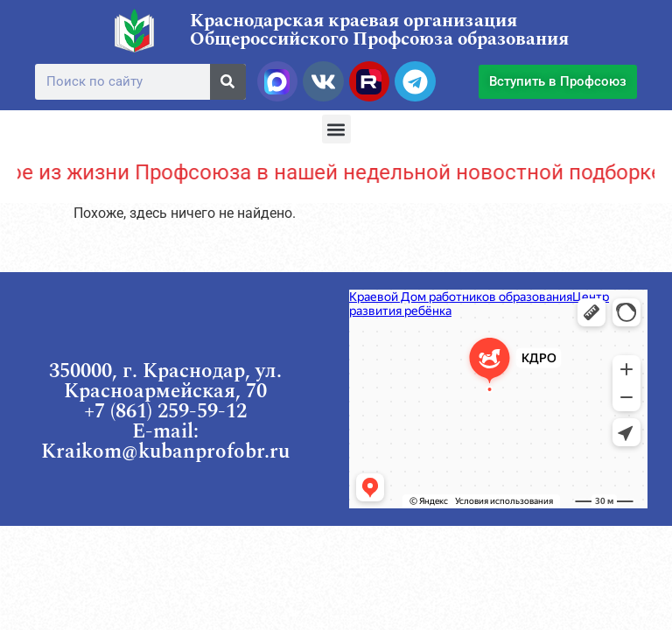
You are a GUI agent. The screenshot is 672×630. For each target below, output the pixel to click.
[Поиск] (228, 82)
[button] (336, 129)
